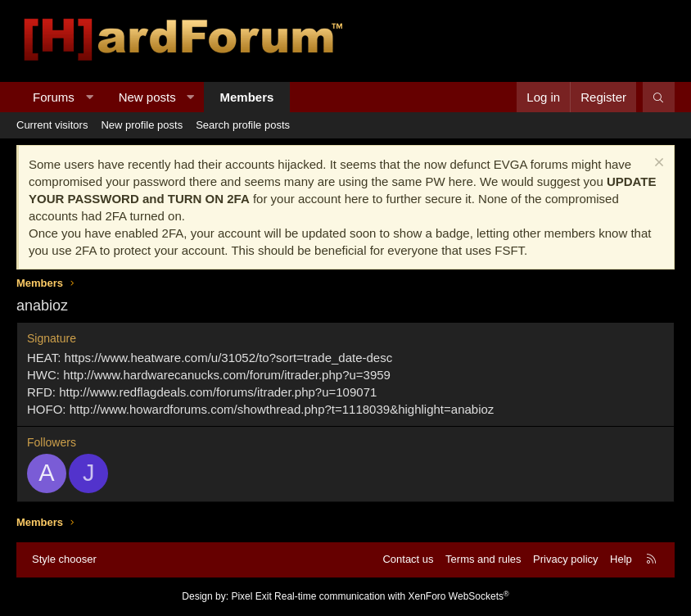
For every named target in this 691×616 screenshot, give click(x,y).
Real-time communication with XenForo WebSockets (392, 596)
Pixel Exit (251, 596)
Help (621, 559)
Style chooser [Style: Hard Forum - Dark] (64, 559)
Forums (54, 97)
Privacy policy (565, 559)
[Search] (659, 97)
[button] (89, 97)
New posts (147, 97)
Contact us (408, 559)
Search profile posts (243, 125)
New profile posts (142, 125)
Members (247, 97)
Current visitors (52, 125)
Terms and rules (483, 559)
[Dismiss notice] (657, 164)
